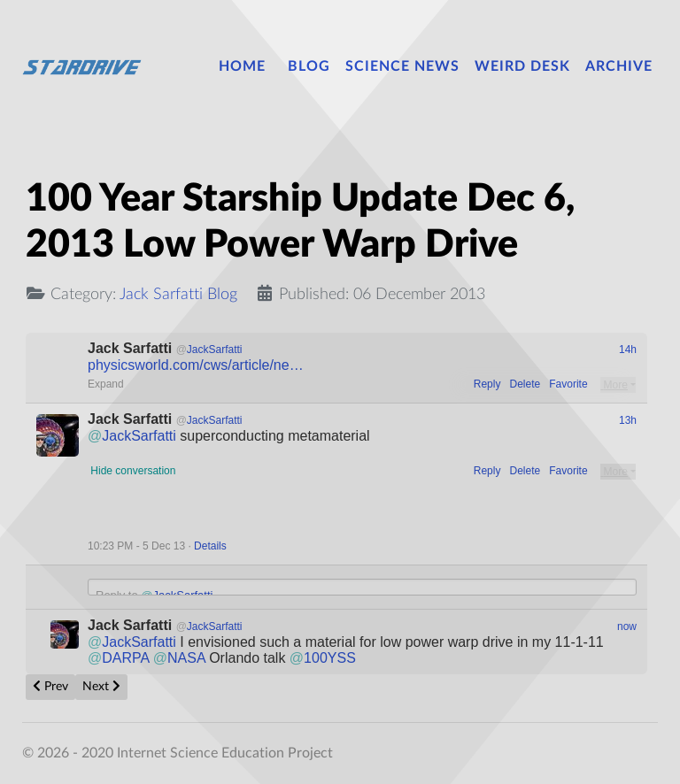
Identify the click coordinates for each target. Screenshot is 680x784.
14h (628, 350)
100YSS (323, 658)
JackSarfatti (132, 436)
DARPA (118, 658)
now (627, 626)
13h (628, 420)
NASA (179, 658)
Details (210, 546)
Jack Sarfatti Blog (178, 294)
